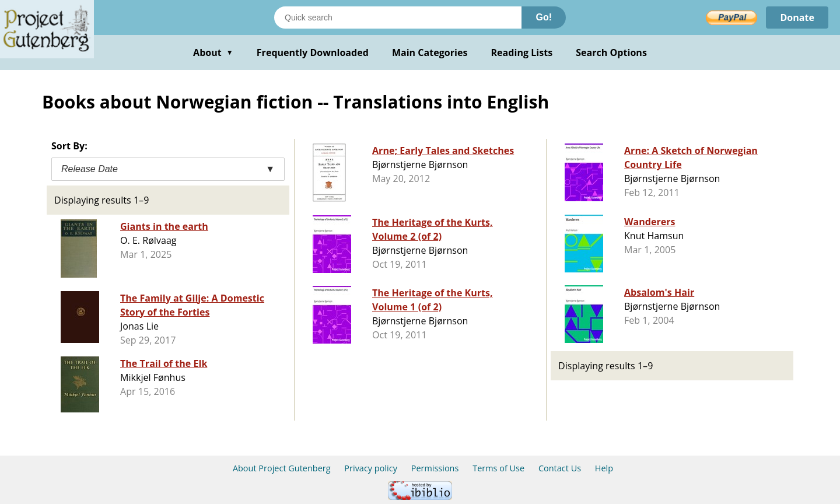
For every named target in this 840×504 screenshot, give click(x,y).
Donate (797, 17)
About (213, 52)
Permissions (435, 468)
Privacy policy (371, 468)
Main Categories (430, 52)
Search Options (611, 52)
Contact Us (560, 468)
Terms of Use (498, 468)
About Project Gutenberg (282, 468)
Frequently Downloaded (313, 52)
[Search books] (398, 17)
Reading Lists (522, 52)
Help (604, 468)
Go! (544, 17)
